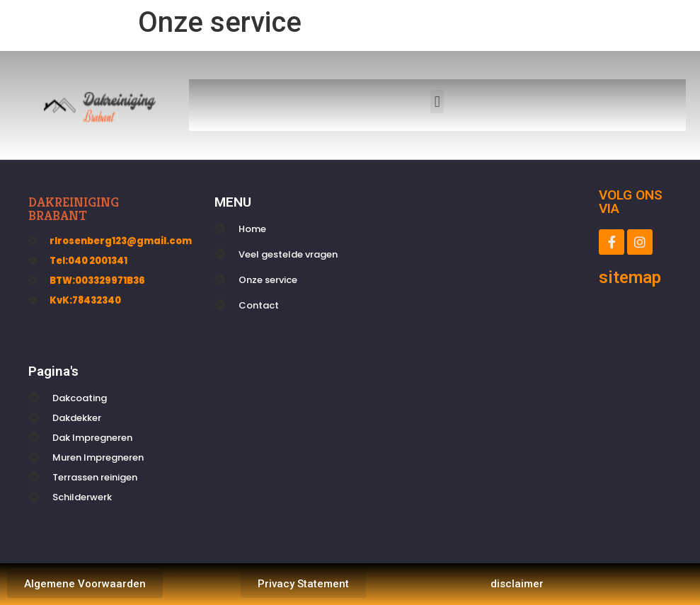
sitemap (630, 277)
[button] (437, 102)
